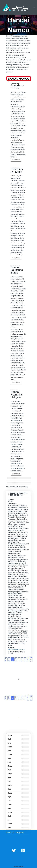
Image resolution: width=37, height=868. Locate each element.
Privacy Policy (19, 867)
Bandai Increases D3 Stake (17, 169)
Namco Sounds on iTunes (17, 85)
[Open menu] (34, 8)
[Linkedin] (23, 850)
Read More (17, 160)
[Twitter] (14, 850)
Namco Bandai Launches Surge (17, 269)
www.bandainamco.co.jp (16, 649)
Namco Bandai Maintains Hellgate (17, 393)
